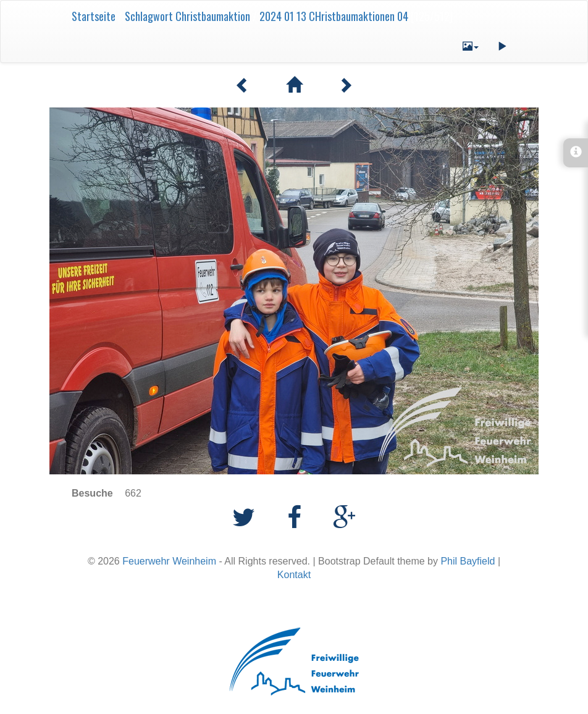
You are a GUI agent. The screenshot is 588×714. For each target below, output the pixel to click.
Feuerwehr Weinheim (169, 561)
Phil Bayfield (468, 561)
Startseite (94, 16)
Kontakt (294, 575)
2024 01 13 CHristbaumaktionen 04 (334, 16)
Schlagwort (149, 16)
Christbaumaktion (213, 16)
